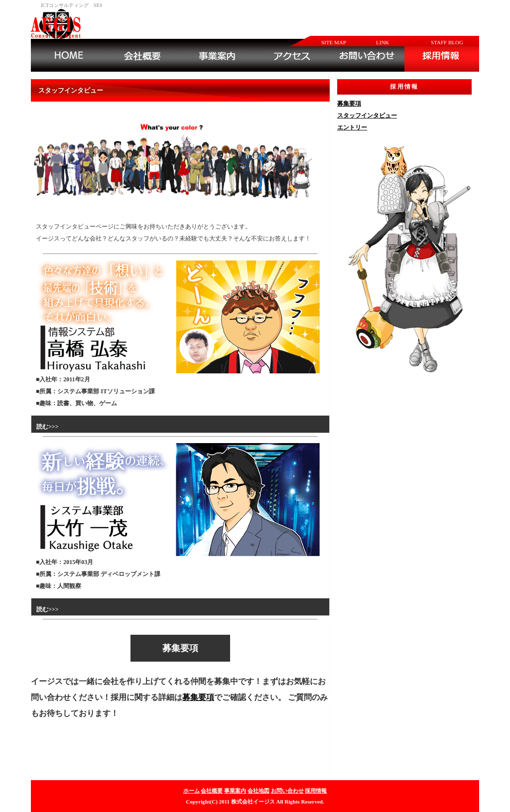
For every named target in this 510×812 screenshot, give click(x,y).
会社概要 (212, 791)
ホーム (191, 791)
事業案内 (235, 791)
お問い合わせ (287, 791)
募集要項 (198, 697)
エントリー (352, 127)
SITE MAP (334, 42)
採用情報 (316, 791)
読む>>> (48, 427)
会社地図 (258, 791)
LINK (382, 42)
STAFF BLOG (447, 42)
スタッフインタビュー (367, 116)
